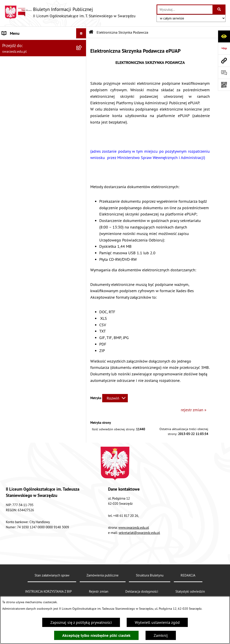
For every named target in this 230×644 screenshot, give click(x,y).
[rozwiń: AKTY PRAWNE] (82, 54)
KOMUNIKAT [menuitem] (13, 211)
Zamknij (161, 635)
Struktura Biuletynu (150, 575)
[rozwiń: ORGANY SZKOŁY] (82, 64)
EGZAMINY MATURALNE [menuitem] (23, 84)
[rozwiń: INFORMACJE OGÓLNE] (82, 44)
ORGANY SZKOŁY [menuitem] (17, 64)
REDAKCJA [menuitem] (11, 144)
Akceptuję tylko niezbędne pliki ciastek (96, 635)
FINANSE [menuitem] (10, 124)
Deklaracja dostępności (142, 591)
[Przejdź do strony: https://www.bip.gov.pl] (224, 48)
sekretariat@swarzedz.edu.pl (139, 533)
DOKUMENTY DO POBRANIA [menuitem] (27, 164)
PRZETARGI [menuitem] (12, 104)
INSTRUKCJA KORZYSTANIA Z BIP (48, 591)
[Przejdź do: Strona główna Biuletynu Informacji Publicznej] (91, 32)
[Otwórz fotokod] (224, 85)
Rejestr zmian (99, 591)
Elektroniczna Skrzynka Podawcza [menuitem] (31, 175)
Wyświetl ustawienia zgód (157, 622)
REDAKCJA (188, 575)
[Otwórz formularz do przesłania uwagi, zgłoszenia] (224, 73)
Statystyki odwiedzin (190, 591)
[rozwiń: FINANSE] (82, 124)
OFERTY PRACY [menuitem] (15, 114)
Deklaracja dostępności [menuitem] (22, 154)
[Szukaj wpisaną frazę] (219, 10)
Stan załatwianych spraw (52, 575)
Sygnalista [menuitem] (11, 221)
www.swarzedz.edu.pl (134, 528)
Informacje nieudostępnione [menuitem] (27, 185)
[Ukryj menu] (81, 33)
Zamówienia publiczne (103, 575)
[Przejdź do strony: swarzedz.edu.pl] (224, 61)
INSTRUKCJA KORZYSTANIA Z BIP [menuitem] (31, 94)
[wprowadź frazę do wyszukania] (185, 10)
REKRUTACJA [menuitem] (13, 74)
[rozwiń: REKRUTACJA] (82, 74)
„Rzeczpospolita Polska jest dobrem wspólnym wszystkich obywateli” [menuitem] (33, 198)
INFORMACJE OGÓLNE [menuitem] (21, 43)
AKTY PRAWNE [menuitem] (15, 53)
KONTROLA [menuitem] (12, 134)
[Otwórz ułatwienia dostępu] (224, 36)
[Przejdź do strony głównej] (70, 12)
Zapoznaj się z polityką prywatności (81, 622)
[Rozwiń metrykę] (115, 398)
